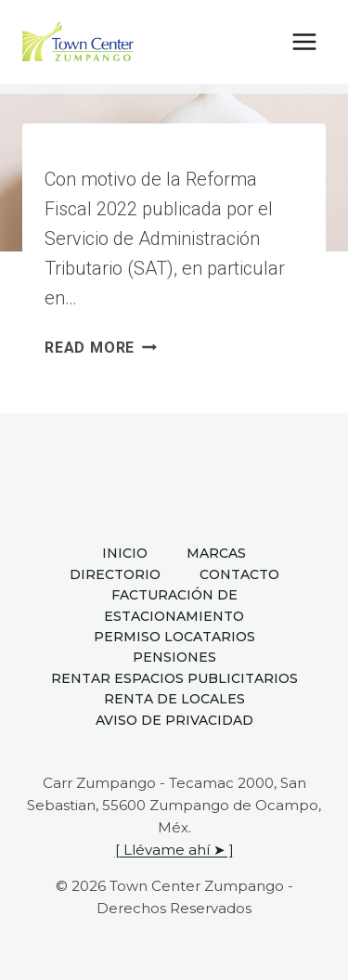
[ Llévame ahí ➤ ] (174, 850)
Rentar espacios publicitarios (174, 678)
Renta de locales (174, 699)
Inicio (125, 553)
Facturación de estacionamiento (174, 605)
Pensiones (174, 657)
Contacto (239, 574)
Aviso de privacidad (174, 720)
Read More (101, 348)
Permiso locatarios (174, 637)
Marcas (216, 553)
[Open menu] (304, 41)
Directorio (115, 574)
